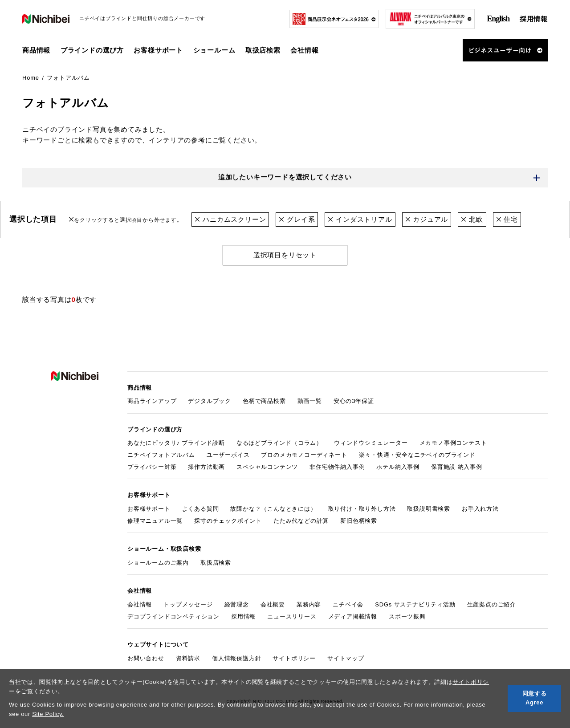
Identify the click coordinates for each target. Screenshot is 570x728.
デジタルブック (210, 401)
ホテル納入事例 (398, 467)
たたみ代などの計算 (301, 521)
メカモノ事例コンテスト (453, 443)
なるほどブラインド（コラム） (279, 443)
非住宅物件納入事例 (337, 467)
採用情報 (534, 19)
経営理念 (237, 604)
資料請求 (188, 658)
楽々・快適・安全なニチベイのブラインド (417, 455)
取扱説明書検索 (429, 509)
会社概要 (273, 604)
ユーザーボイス (228, 455)
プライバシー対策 (152, 467)
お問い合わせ (146, 658)
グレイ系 (297, 219)
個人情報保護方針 (236, 658)
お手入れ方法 (480, 509)
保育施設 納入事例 (457, 467)
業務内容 (309, 604)
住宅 (507, 219)
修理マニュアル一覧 (155, 521)
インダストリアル (360, 219)
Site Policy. (48, 714)
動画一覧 (310, 401)
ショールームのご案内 (158, 563)
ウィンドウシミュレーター (371, 443)
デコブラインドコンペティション (173, 616)
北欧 (472, 219)
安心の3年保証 (354, 401)
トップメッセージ (188, 604)
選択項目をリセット (285, 255)
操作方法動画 (206, 467)
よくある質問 (201, 509)
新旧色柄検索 (359, 521)
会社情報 (140, 604)
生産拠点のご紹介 (492, 604)
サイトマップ (346, 658)
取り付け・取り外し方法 (362, 509)
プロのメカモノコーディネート (304, 455)
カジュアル (427, 219)
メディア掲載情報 (353, 616)
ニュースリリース (292, 616)
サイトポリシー (294, 658)
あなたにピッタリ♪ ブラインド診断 (176, 443)
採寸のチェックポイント (228, 521)
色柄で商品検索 (264, 401)
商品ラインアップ (152, 401)
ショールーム (214, 50)
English (498, 19)
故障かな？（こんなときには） (273, 509)
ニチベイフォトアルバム (161, 455)
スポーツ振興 (407, 616)
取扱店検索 (263, 50)
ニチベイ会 (348, 604)
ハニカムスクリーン (230, 219)
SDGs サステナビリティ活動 (415, 604)
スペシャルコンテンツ (267, 467)
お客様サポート (149, 509)
